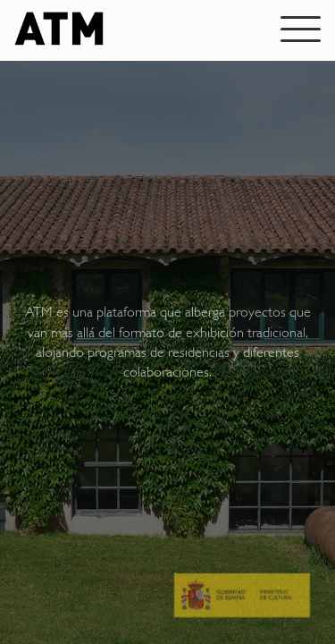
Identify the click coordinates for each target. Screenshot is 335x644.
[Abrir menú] (301, 29)
